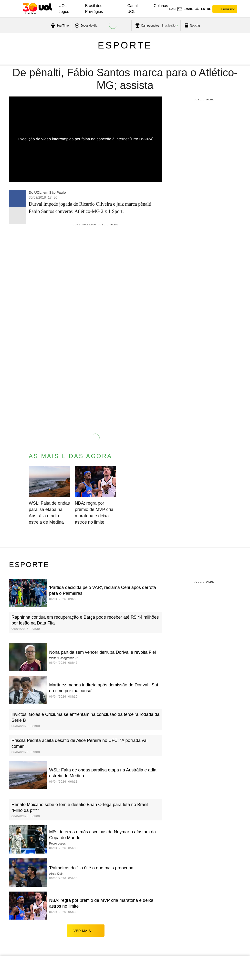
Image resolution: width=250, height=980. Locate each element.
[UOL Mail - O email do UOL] (185, 9)
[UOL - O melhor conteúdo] (37, 9)
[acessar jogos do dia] (85, 26)
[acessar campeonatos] (147, 26)
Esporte (125, 45)
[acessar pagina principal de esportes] (192, 26)
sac (172, 9)
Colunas (161, 6)
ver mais (86, 931)
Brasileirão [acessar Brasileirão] (169, 26)
